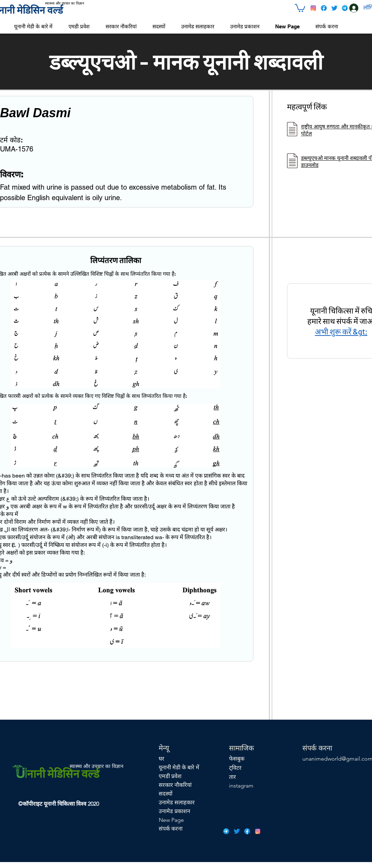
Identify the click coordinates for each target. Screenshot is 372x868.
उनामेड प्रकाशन (174, 811)
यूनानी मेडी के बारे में (179, 767)
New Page (171, 820)
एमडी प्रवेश (170, 776)
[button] (300, 8)
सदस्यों (166, 794)
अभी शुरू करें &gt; (341, 331)
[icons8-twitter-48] (334, 8)
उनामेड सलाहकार (177, 802)
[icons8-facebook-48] (324, 8)
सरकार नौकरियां (175, 785)
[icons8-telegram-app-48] (345, 8)
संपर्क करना (171, 829)
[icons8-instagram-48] (313, 8)
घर (162, 759)
